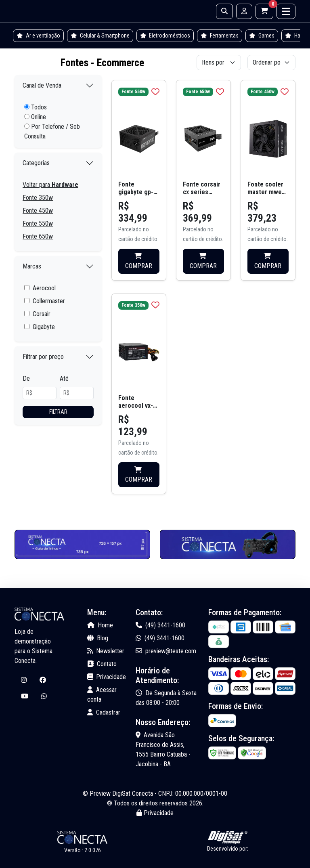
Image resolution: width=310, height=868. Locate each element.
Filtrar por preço (43, 357)
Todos (36, 107)
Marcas (32, 266)
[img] (155, 92)
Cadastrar (104, 712)
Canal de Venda (42, 85)
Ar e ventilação (38, 36)
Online (35, 117)
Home (100, 625)
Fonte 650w (38, 236)
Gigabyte (44, 327)
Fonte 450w (38, 211)
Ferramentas (220, 36)
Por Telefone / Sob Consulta (52, 131)
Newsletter (106, 651)
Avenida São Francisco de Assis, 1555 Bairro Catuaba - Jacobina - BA (163, 750)
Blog (98, 638)
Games (262, 36)
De (26, 378)
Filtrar (58, 412)
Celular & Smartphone (100, 36)
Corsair (42, 314)
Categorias (36, 163)
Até (64, 378)
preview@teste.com (166, 651)
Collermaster (49, 301)
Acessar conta (102, 695)
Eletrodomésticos (165, 36)
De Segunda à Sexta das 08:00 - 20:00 (166, 698)
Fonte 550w (38, 223)
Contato (102, 664)
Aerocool (44, 288)
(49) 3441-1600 (160, 625)
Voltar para (50, 185)
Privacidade (107, 677)
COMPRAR (139, 261)
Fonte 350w (38, 198)
